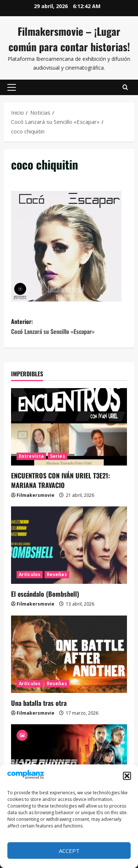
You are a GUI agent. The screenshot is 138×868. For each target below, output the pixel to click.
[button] (127, 776)
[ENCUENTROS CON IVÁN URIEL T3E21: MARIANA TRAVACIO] (69, 427)
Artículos (30, 574)
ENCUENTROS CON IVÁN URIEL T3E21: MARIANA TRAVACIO (61, 480)
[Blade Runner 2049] (69, 763)
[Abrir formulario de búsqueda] (125, 87)
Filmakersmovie (36, 495)
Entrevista (31, 456)
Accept (69, 851)
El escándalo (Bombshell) (45, 594)
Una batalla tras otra (39, 703)
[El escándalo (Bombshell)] (69, 545)
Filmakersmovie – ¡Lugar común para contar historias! (69, 39)
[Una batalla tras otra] (69, 654)
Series (58, 456)
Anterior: (69, 327)
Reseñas (57, 574)
